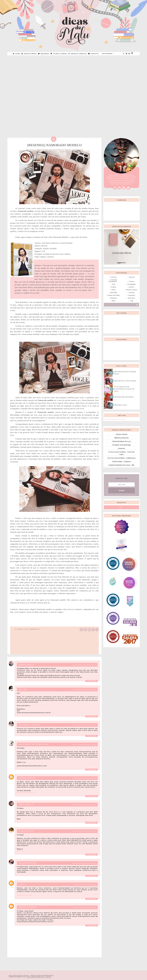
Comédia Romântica (113, 281)
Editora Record (42, 150)
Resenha (68, 150)
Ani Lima (23, 690)
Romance (132, 298)
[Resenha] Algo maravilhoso (124, 397)
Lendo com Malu (114, 295)
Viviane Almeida (27, 778)
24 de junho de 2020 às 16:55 (85, 690)
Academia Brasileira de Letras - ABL (122, 465)
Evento (132, 287)
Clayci (22, 884)
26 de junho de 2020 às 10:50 (84, 745)
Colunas (132, 277)
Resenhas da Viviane (25, 792)
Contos (132, 281)
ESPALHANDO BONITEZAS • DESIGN (39, 977)
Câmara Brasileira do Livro (122, 441)
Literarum (121, 448)
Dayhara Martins (28, 863)
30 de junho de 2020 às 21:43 (84, 863)
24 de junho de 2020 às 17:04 (84, 725)
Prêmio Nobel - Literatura (122, 462)
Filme (114, 290)
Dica (114, 284)
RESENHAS (44, 54)
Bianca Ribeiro (26, 665)
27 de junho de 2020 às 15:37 (85, 831)
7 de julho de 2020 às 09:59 (85, 884)
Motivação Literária (29, 725)
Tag (132, 301)
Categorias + (108, 54)
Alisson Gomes (26, 831)
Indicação (114, 293)
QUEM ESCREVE (29, 54)
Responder (91, 681)
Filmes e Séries (59, 54)
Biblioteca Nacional (122, 438)
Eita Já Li (20, 851)
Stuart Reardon (78, 150)
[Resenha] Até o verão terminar (125, 381)
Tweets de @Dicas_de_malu (115, 419)
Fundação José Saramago (121, 445)
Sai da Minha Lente (25, 895)
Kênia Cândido (26, 805)
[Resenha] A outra (121, 405)
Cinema (114, 277)
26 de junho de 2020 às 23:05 (84, 778)
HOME (16, 54)
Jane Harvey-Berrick (56, 150)
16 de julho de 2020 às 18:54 (85, 908)
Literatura (132, 295)
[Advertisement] (73, 73)
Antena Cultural (122, 434)
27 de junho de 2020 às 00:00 (84, 805)
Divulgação (132, 284)
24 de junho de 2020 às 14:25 (84, 665)
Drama (114, 287)
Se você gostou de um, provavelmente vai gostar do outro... (124, 389)
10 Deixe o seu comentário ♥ (28, 629)
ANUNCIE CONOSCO (78, 54)
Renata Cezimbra (28, 907)
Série (114, 301)
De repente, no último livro (33, 744)
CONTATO (94, 54)
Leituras (132, 293)
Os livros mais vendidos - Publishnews (121, 458)
